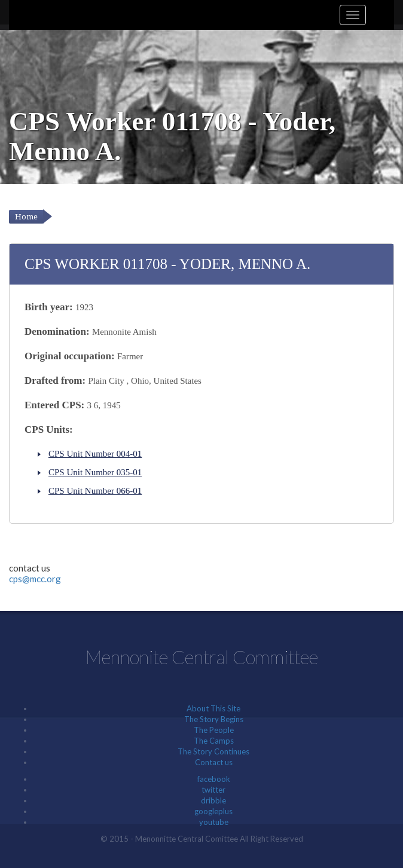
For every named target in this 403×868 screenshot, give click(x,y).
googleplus (213, 811)
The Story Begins (214, 719)
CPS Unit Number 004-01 (95, 454)
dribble (213, 800)
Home (26, 217)
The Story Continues (213, 751)
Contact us (214, 762)
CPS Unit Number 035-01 (95, 472)
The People (214, 730)
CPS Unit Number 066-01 (95, 491)
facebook (214, 779)
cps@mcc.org (35, 579)
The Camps (214, 741)
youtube (214, 822)
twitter (213, 790)
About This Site (213, 708)
